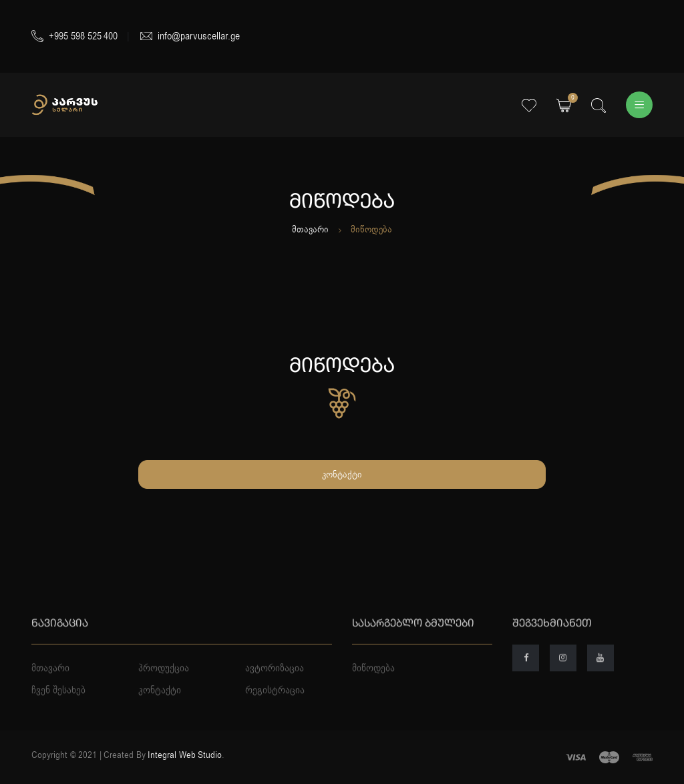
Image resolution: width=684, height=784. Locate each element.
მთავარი (310, 229)
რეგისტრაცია (275, 717)
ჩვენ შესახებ (58, 717)
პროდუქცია (164, 694)
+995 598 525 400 (74, 36)
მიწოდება (373, 694)
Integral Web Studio (185, 755)
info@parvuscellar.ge (190, 36)
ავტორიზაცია (275, 694)
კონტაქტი (342, 474)
